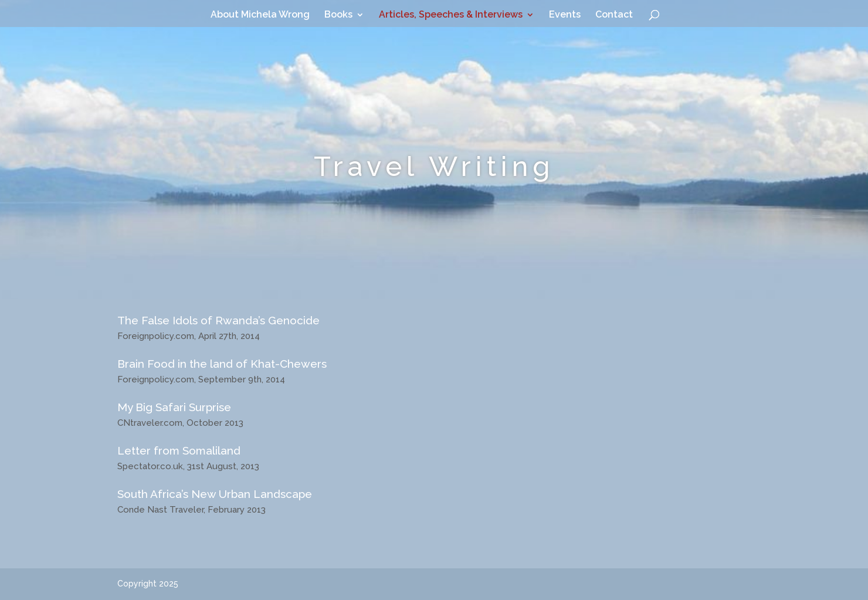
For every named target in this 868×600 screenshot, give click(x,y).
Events (565, 15)
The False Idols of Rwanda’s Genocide (218, 320)
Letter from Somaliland (179, 450)
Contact (614, 15)
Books (338, 15)
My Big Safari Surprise (174, 407)
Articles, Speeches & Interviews (451, 15)
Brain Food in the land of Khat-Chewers (222, 364)
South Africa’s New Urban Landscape (215, 494)
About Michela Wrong (260, 15)
